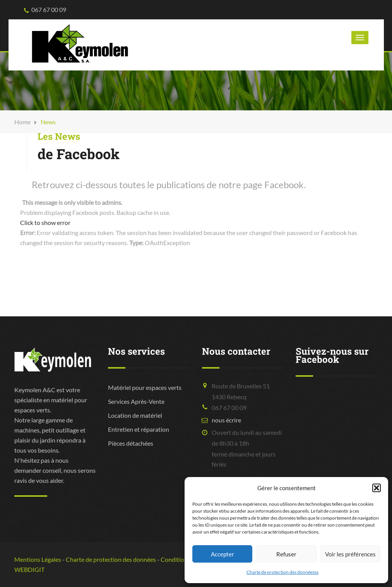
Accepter (223, 554)
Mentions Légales (38, 559)
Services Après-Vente (136, 401)
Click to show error (45, 222)
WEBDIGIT (29, 569)
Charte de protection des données (111, 559)
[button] (377, 488)
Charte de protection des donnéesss (282, 572)
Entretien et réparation (139, 429)
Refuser (286, 554)
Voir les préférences (350, 554)
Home (22, 122)
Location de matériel (135, 415)
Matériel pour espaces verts (145, 387)
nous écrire (226, 420)
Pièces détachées (131, 443)
